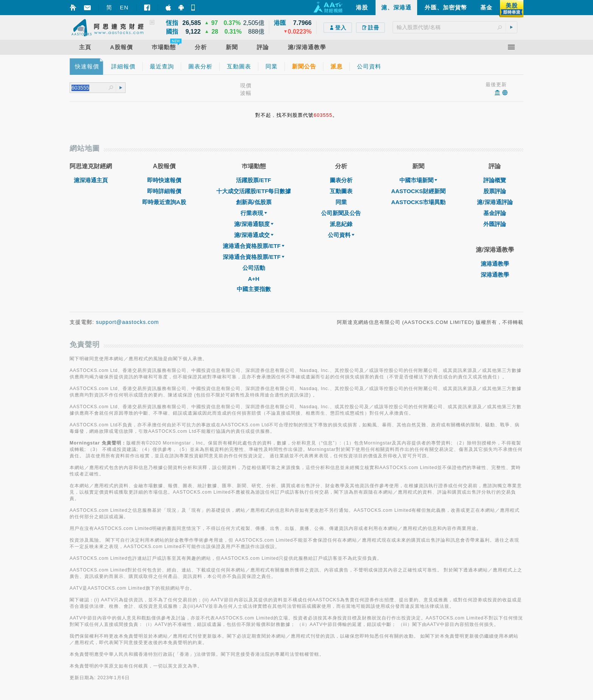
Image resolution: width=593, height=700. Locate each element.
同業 (341, 202)
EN (124, 7)
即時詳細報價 (164, 191)
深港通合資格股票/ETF (254, 257)
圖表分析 (341, 180)
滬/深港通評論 (495, 202)
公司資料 (341, 235)
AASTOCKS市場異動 (418, 202)
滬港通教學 (495, 264)
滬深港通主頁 (91, 180)
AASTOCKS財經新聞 (418, 191)
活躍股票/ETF (254, 180)
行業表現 (254, 213)
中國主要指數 (254, 289)
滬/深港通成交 (254, 235)
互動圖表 (341, 191)
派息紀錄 (341, 224)
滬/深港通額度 (254, 224)
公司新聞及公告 (341, 213)
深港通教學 (495, 275)
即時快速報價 (164, 180)
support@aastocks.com (128, 322)
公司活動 (254, 268)
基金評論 (495, 213)
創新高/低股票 (254, 202)
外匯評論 (495, 224)
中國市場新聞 (418, 180)
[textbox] (455, 27)
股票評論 (495, 191)
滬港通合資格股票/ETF (254, 246)
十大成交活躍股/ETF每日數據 (254, 191)
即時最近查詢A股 (164, 202)
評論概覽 (495, 180)
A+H (253, 279)
